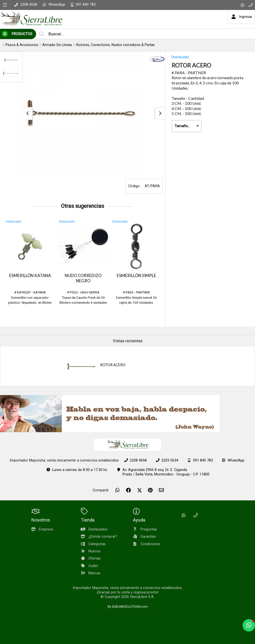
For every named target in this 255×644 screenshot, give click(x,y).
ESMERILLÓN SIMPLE (136, 276)
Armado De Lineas (57, 45)
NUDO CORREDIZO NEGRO (83, 278)
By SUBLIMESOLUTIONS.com (128, 607)
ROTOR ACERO (113, 365)
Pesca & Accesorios (22, 45)
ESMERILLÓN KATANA (30, 276)
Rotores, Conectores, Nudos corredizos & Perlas (115, 45)
